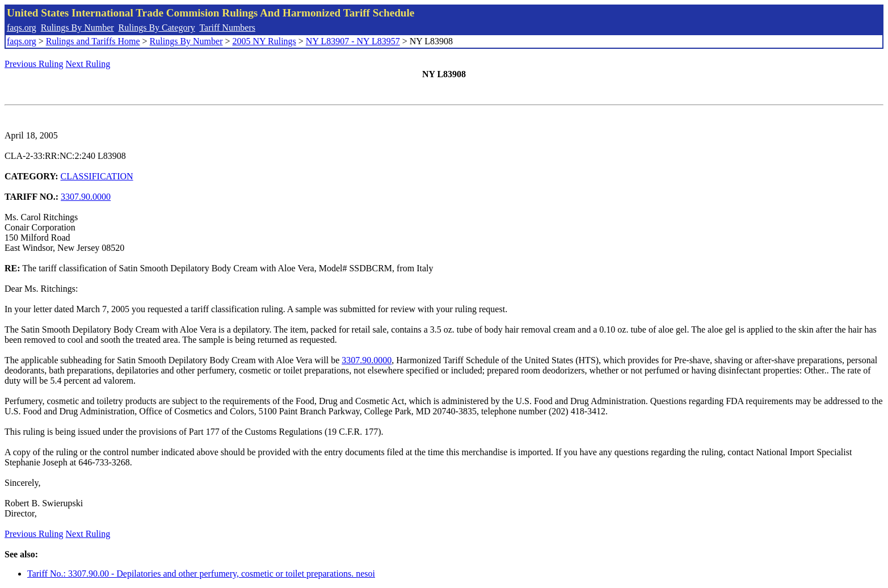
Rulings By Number (77, 28)
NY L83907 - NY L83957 (353, 41)
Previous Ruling (34, 64)
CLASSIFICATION (97, 176)
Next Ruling (88, 64)
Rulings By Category (157, 28)
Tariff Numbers (227, 28)
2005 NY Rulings (264, 41)
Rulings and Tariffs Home (93, 41)
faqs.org (22, 28)
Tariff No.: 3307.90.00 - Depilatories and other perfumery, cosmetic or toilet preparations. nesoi (201, 574)
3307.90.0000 (86, 197)
